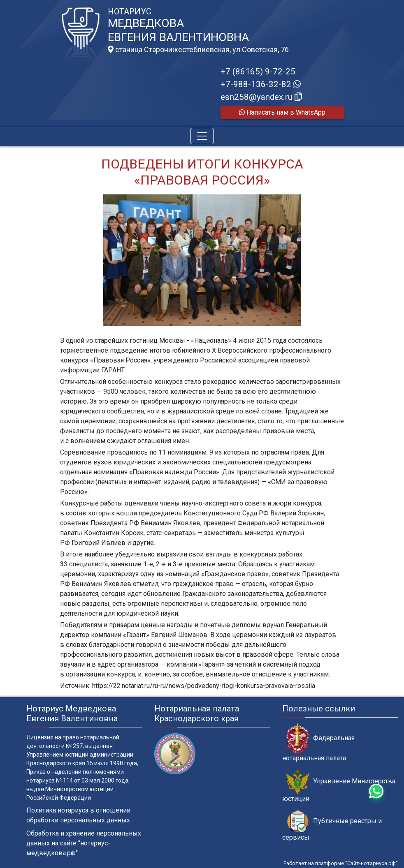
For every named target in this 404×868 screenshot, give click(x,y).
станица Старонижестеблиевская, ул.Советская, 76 (198, 50)
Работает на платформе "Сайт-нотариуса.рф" (341, 863)
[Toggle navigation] (202, 136)
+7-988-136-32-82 (261, 84)
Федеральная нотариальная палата (318, 743)
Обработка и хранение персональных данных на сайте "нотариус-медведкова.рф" (84, 843)
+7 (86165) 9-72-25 (258, 72)
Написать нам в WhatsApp (282, 112)
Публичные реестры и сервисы (332, 826)
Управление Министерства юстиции (339, 786)
